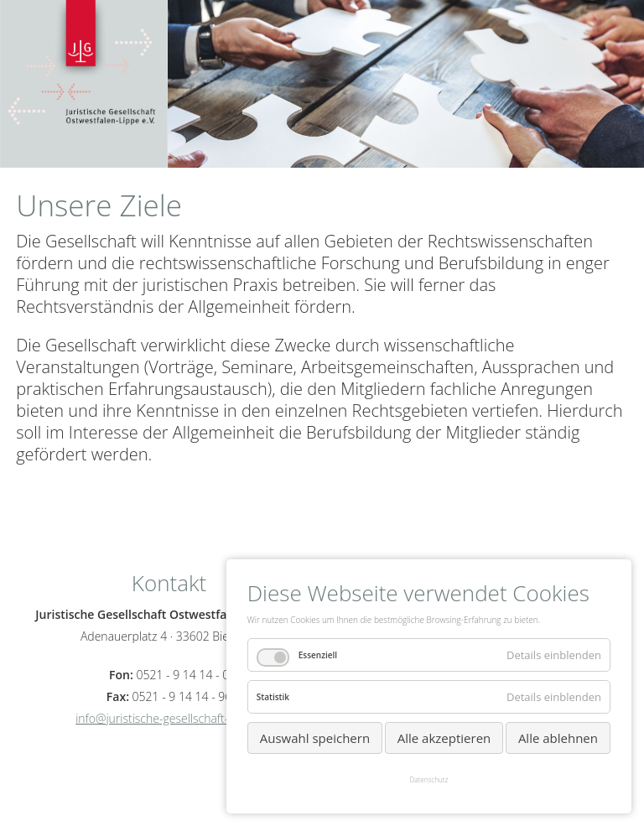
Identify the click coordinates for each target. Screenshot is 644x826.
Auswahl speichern (315, 738)
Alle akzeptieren (444, 738)
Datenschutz (429, 779)
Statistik (273, 697)
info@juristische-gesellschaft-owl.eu (169, 718)
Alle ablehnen (558, 738)
